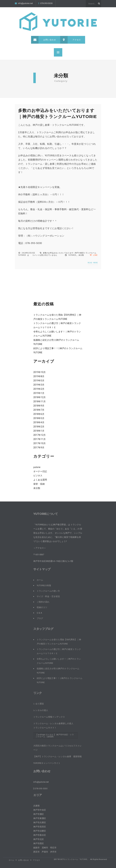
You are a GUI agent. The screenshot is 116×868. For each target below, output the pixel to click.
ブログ (40, 618)
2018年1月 (39, 431)
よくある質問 (40, 480)
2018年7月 (39, 410)
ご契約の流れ (43, 602)
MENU (58, 52)
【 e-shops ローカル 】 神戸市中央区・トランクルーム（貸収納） (55, 736)
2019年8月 (39, 376)
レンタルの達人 (41, 710)
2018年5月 (39, 418)
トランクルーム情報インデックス (49, 717)
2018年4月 (39, 422)
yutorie (72, 255)
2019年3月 (39, 385)
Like (94, 255)
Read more (93, 263)
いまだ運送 (39, 704)
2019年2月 (39, 389)
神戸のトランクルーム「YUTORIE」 (75, 859)
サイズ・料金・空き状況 (48, 596)
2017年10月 (39, 443)
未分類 (81, 255)
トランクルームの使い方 (48, 591)
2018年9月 (39, 406)
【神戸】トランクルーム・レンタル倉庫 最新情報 (58, 756)
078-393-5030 (45, 3)
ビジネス (38, 476)
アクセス (71, 40)
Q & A (39, 613)
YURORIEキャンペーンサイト (47, 763)
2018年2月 (39, 427)
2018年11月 (39, 401)
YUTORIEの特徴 (44, 585)
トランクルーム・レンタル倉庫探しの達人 (53, 723)
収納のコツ (42, 607)
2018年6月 (39, 414)
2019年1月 (39, 393)
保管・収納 (39, 484)
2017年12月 (39, 435)
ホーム (40, 580)
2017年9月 (39, 448)
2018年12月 (39, 397)
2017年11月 (39, 439)
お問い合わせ (44, 40)
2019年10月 (39, 372)
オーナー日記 (40, 471)
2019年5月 (39, 381)
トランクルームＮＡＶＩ (45, 728)
